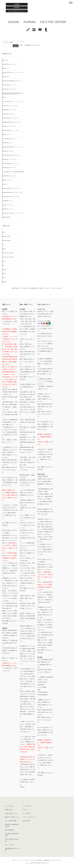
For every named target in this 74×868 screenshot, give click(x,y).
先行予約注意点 (9, 830)
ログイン (25, 810)
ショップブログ (9, 845)
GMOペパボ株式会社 (44, 860)
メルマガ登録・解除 (11, 821)
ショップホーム (9, 806)
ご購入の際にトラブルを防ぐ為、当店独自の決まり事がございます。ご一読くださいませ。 (37, 288)
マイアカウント (27, 806)
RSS (24, 821)
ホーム (22, 42)
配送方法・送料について (12, 817)
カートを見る (27, 813)
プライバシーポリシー (29, 817)
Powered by (37, 863)
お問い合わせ (9, 810)
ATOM (28, 821)
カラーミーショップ (18, 860)
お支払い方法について (11, 813)
